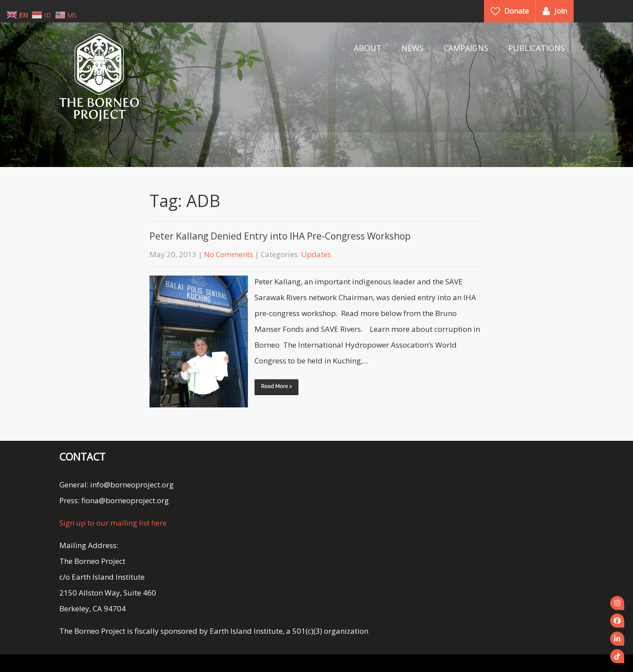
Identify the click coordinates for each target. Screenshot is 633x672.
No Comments (229, 254)
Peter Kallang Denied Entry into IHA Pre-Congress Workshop (280, 236)
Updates (316, 254)
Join (561, 11)
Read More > (276, 386)
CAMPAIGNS (466, 48)
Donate (517, 11)
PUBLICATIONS (537, 48)
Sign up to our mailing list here (113, 523)
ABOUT (368, 48)
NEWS (413, 48)
